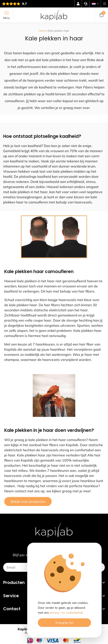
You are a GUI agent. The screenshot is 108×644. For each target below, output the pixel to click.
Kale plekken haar (59, 31)
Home (43, 31)
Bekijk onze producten (28, 501)
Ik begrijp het (64, 623)
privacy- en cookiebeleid (66, 613)
